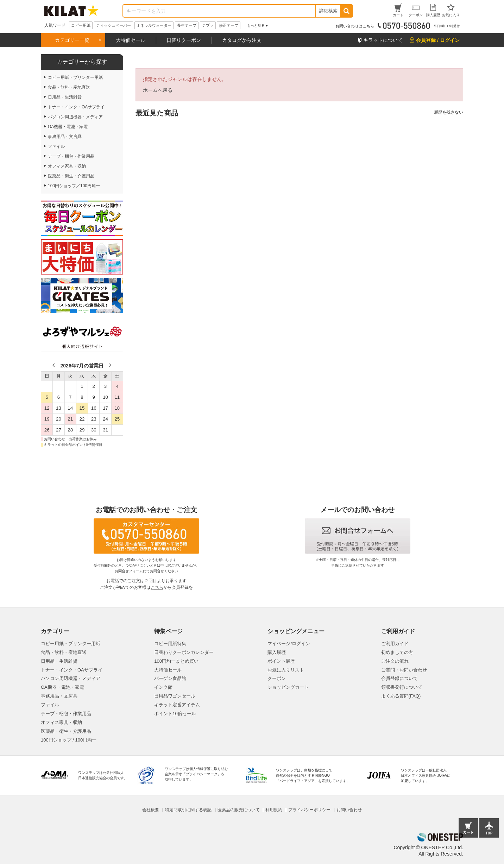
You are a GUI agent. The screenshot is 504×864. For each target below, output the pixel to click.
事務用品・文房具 (59, 696)
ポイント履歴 (281, 661)
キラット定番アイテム (177, 705)
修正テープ (229, 25)
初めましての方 (397, 652)
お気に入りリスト (286, 670)
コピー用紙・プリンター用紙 (71, 644)
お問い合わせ (349, 810)
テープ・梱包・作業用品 (66, 714)
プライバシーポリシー (309, 810)
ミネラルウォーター (154, 25)
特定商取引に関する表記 (188, 810)
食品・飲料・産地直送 (64, 652)
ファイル (50, 705)
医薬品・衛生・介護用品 (66, 731)
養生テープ (187, 25)
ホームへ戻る (158, 90)
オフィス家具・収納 (61, 722)
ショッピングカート (288, 687)
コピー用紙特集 (170, 644)
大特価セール (131, 40)
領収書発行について (402, 687)
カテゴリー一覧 (72, 40)
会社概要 (151, 810)
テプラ (208, 25)
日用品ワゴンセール (175, 696)
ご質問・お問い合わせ (404, 670)
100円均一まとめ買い (176, 661)
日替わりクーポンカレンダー (184, 652)
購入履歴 (277, 652)
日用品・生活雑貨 (59, 661)
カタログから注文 (242, 40)
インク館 (163, 687)
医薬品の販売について (239, 810)
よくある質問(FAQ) (401, 696)
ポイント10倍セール (175, 714)
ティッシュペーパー (114, 25)
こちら (157, 587)
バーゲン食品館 (170, 678)
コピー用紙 (81, 25)
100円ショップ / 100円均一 (69, 740)
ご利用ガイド (395, 644)
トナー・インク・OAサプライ (72, 670)
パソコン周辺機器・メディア (71, 678)
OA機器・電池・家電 (62, 687)
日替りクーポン (184, 40)
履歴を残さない (449, 112)
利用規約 (274, 810)
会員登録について (399, 678)
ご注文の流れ (395, 661)
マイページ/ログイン (289, 644)
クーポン (277, 678)
